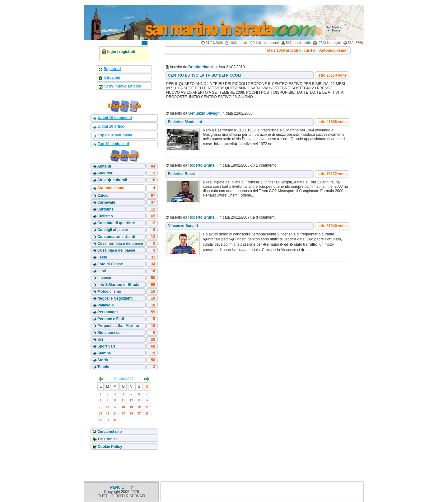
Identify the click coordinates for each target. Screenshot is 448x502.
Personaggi (107, 312)
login (112, 52)
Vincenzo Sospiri (183, 226)
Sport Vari (106, 346)
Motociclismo (109, 291)
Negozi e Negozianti (115, 298)
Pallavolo (106, 305)
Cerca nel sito (109, 432)
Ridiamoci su (109, 333)
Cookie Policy (110, 447)
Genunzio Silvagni (204, 113)
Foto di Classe (110, 264)
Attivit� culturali (112, 180)
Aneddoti (105, 173)
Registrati (112, 69)
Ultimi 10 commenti (115, 118)
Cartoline (105, 209)
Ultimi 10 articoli (112, 126)
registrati (127, 52)
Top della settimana (115, 135)
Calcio (103, 196)
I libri (102, 271)
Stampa (104, 353)
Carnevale (106, 202)
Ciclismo (105, 216)
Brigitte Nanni (201, 67)
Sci (100, 339)
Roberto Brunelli (203, 165)
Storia (103, 360)
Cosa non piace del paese (120, 244)
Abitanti (104, 166)
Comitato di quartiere (116, 223)
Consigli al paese (113, 230)
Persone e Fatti (111, 319)
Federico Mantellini (185, 122)
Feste (102, 257)
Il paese (104, 278)
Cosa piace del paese (116, 250)
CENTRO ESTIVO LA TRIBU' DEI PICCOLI (205, 75)
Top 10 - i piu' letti (113, 144)
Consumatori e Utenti (116, 237)
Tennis (103, 367)
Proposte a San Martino (118, 326)
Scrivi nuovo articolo (122, 86)
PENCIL (117, 487)
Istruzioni (112, 78)
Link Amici (107, 439)
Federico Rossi (181, 174)
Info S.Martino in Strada (118, 285)
